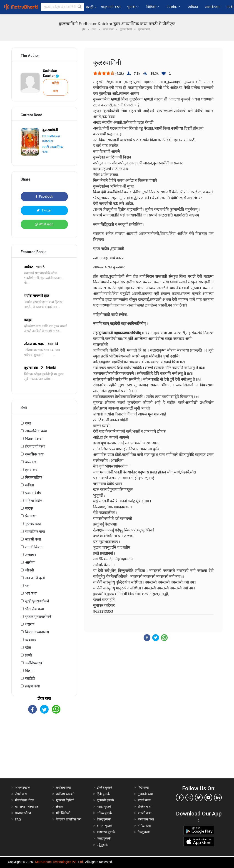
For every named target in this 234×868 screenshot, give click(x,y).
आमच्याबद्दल (22, 787)
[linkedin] (218, 798)
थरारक (30, 624)
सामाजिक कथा (35, 532)
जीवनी (30, 570)
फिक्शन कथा (34, 439)
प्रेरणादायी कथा (35, 447)
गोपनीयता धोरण (25, 800)
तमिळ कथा (144, 826)
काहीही (30, 678)
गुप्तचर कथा (33, 524)
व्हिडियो (153, 7)
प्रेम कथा (31, 516)
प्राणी (29, 655)
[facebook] (180, 798)
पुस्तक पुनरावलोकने (38, 617)
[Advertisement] (44, 750)
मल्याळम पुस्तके (106, 832)
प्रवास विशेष (33, 493)
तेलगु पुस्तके (104, 819)
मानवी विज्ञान (34, 547)
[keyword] (62, 7)
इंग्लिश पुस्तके (105, 787)
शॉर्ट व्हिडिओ (63, 813)
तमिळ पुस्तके (104, 813)
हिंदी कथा (143, 787)
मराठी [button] (91, 7)
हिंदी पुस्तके (103, 794)
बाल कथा (31, 462)
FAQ (18, 819)
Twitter (44, 210)
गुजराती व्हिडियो (65, 800)
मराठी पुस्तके (104, 807)
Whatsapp (44, 224)
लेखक (60, 807)
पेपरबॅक (174, 7)
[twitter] (199, 798)
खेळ (28, 648)
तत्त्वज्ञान (31, 555)
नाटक (29, 508)
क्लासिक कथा (34, 454)
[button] (80, 7)
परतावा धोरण (23, 813)
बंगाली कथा (145, 813)
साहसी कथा (33, 539)
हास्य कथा (32, 470)
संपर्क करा (21, 794)
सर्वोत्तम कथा (63, 787)
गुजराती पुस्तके (105, 800)
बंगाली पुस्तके (105, 826)
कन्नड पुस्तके (104, 838)
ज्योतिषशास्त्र (34, 663)
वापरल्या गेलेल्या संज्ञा (27, 807)
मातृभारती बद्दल (111, 7)
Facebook (44, 196)
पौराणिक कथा (35, 609)
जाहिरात (193, 7)
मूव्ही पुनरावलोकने (37, 601)
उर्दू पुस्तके (102, 845)
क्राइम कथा (32, 686)
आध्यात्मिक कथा (36, 431)
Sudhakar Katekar (51, 73)
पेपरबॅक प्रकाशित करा (69, 819)
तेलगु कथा (144, 832)
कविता (30, 485)
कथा (28, 423)
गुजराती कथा (145, 794)
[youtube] (208, 798)
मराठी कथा (144, 800)
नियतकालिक (34, 477)
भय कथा (31, 593)
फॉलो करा (55, 87)
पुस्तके (133, 7)
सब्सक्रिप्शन (212, 7)
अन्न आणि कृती (35, 578)
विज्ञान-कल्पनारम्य (37, 632)
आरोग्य (30, 562)
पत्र (27, 586)
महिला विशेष (34, 501)
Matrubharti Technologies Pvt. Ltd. (59, 862)
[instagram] (189, 798)
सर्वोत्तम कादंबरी (65, 794)
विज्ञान (29, 671)
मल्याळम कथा (146, 819)
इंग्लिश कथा (145, 807)
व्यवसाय (31, 640)
